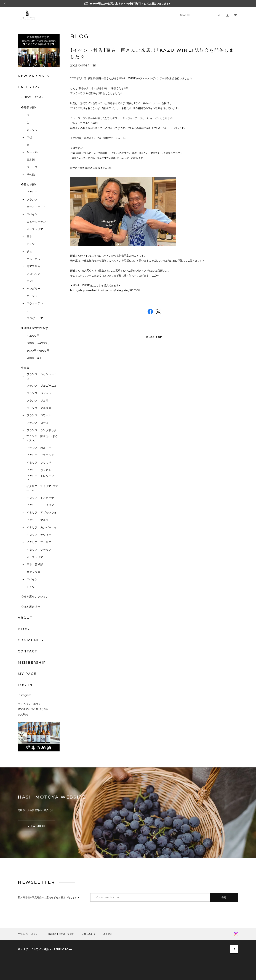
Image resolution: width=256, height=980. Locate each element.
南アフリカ (34, 266)
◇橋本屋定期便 (31, 607)
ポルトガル (34, 259)
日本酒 (31, 160)
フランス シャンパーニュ (42, 376)
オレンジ (32, 130)
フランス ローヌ (38, 423)
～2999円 (33, 336)
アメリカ (32, 281)
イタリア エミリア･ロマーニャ (42, 488)
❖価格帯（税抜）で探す (35, 328)
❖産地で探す (29, 184)
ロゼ (29, 137)
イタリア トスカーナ (40, 498)
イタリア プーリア (39, 542)
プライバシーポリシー (31, 704)
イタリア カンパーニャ (42, 527)
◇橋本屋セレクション (35, 597)
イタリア (32, 192)
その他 (31, 174)
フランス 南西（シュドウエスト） (42, 438)
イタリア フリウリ (39, 463)
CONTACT (28, 651)
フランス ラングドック (42, 430)
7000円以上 (34, 358)
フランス (32, 200)
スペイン (32, 214)
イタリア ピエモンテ (40, 455)
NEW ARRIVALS (33, 76)
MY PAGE (27, 674)
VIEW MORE (36, 826)
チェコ (31, 251)
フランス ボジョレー (40, 393)
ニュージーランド (38, 222)
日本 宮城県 (35, 564)
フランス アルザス (39, 408)
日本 (29, 236)
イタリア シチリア (39, 550)
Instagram (25, 695)
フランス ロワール (39, 415)
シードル (32, 152)
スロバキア (34, 274)
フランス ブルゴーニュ (42, 386)
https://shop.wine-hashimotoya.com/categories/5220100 (105, 290)
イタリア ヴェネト (39, 470)
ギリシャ (32, 296)
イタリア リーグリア (40, 505)
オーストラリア (36, 207)
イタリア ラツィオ (39, 535)
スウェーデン (35, 303)
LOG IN (25, 685)
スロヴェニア (35, 318)
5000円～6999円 (38, 351)
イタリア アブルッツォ (42, 512)
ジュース (32, 167)
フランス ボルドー (39, 448)
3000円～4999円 (38, 343)
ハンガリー (34, 289)
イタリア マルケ (38, 520)
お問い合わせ (89, 934)
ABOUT (25, 618)
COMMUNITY (31, 640)
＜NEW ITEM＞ (32, 97)
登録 (224, 897)
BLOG (24, 629)
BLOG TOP (154, 337)
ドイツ (31, 244)
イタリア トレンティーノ (42, 478)
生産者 (25, 368)
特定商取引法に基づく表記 (33, 709)
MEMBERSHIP (32, 663)
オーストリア (35, 229)
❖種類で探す (29, 107)
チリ (29, 311)
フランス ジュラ (38, 401)
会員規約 (23, 714)
